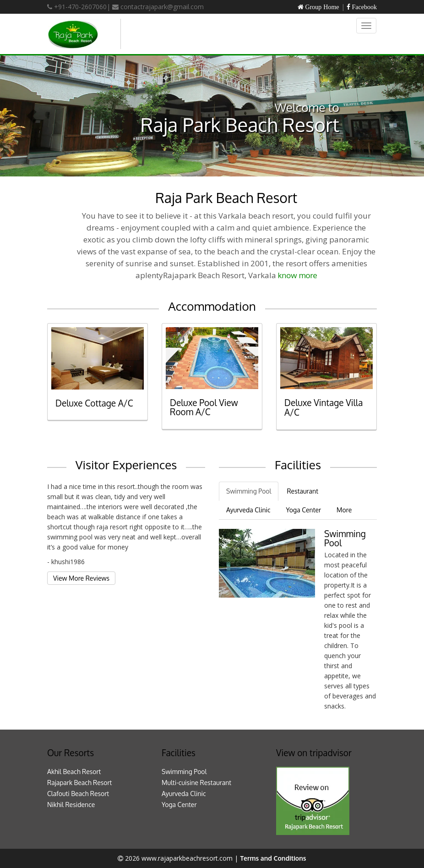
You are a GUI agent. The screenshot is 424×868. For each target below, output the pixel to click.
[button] (32, 116)
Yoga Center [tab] (304, 510)
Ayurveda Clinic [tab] (248, 510)
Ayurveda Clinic (184, 794)
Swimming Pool (184, 772)
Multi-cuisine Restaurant (196, 783)
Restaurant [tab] (302, 491)
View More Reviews (81, 578)
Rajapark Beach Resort (79, 783)
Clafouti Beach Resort (78, 794)
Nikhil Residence (71, 805)
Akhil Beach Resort (74, 772)
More (344, 510)
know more (298, 275)
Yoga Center (179, 805)
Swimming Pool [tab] (249, 491)
